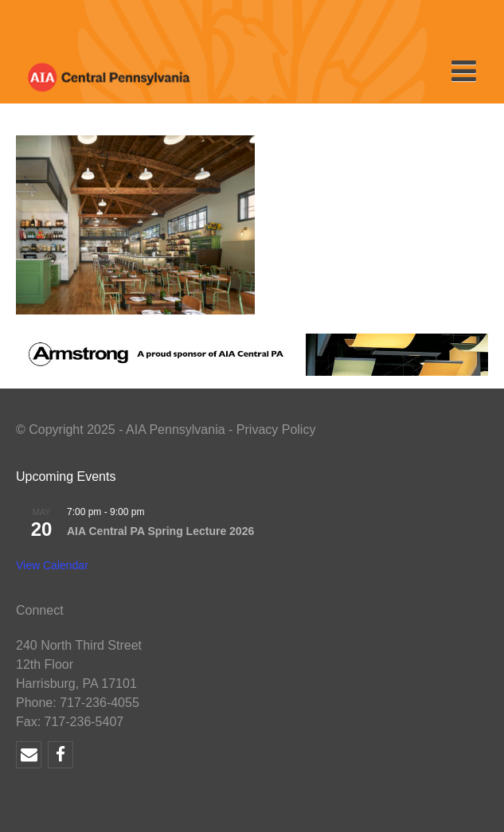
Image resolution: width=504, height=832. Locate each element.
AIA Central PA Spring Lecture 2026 (160, 531)
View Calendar (52, 565)
